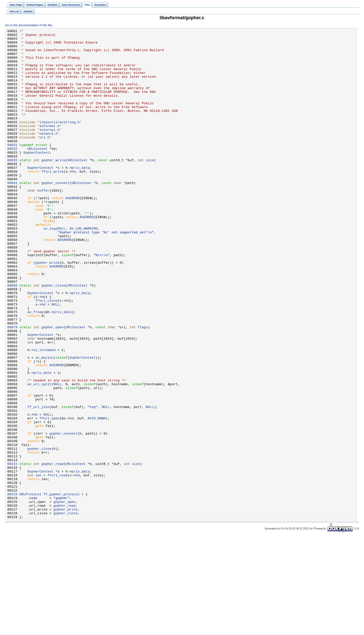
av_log (50, 269)
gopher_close (53, 337)
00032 (12, 173)
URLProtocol (30, 587)
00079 (12, 387)
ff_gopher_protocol (62, 587)
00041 (12, 214)
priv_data (81, 196)
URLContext (37, 173)
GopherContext (36, 177)
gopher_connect (55, 214)
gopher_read (52, 551)
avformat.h (49, 146)
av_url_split (39, 455)
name (33, 592)
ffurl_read (58, 565)
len (38, 565)
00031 (12, 168)
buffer (43, 223)
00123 (12, 587)
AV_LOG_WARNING (84, 269)
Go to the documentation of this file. (29, 25)
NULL (61, 269)
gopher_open (52, 387)
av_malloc (44, 423)
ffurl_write (52, 200)
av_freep (35, 369)
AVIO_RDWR (96, 496)
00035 (12, 187)
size (150, 187)
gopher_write (53, 187)
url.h (44, 159)
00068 (12, 337)
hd (74, 200)
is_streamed (44, 414)
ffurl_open (49, 496)
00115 (12, 551)
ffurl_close (46, 355)
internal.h (49, 150)
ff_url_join (38, 483)
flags (143, 387)
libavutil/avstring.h (60, 141)
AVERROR (73, 232)
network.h (48, 155)
